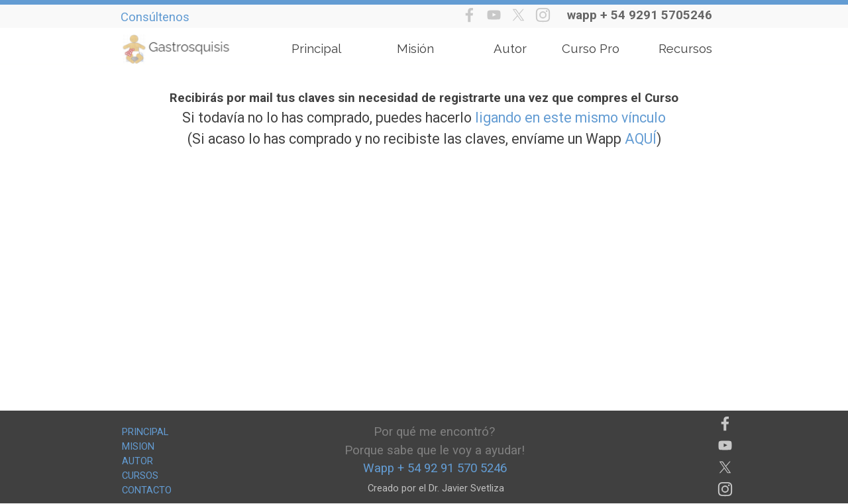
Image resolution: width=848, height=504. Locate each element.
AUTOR (137, 461)
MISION (138, 446)
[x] (518, 15)
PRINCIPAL (145, 432)
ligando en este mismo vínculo (570, 118)
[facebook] (469, 15)
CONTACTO (147, 490)
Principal (316, 48)
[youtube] (494, 15)
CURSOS (140, 476)
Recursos (685, 48)
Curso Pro (591, 48)
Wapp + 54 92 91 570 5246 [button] (435, 468)
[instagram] (543, 15)
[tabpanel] (650, 15)
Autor (510, 48)
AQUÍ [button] (641, 139)
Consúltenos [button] (155, 17)
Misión (415, 48)
